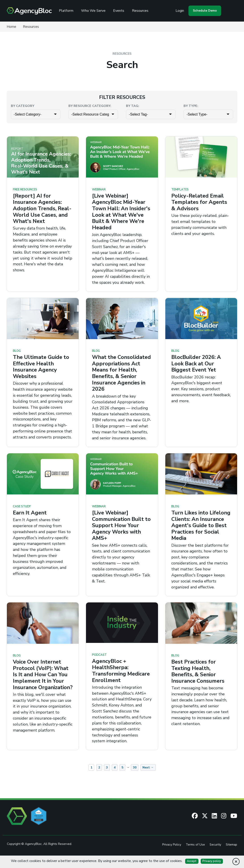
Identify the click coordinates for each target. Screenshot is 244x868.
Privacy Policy (171, 853)
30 (135, 776)
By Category (23, 106)
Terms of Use (195, 853)
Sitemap (231, 853)
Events (120, 11)
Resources (142, 11)
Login (179, 11)
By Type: (191, 106)
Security (215, 853)
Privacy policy (212, 861)
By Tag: (133, 106)
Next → (148, 776)
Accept (192, 861)
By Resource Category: (90, 106)
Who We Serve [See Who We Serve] (95, 11)
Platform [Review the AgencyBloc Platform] (67, 11)
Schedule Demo (204, 11)
